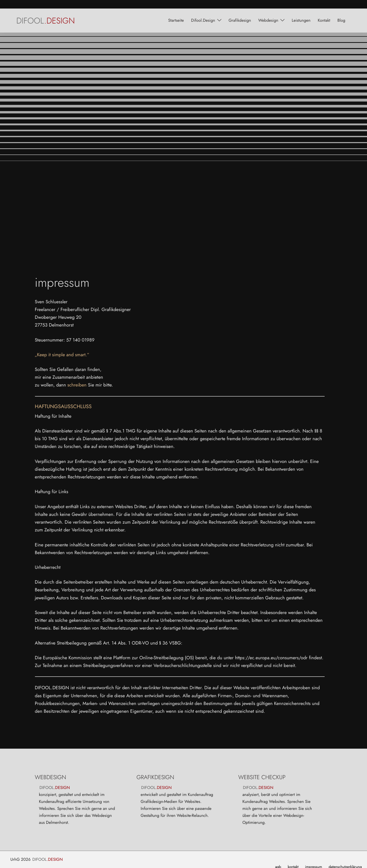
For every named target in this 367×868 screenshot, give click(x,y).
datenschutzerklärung (345, 858)
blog (341, 12)
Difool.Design (203, 12)
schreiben (77, 376)
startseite (176, 12)
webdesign (268, 12)
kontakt (324, 12)
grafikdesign (240, 12)
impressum (313, 858)
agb (278, 858)
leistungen (301, 12)
